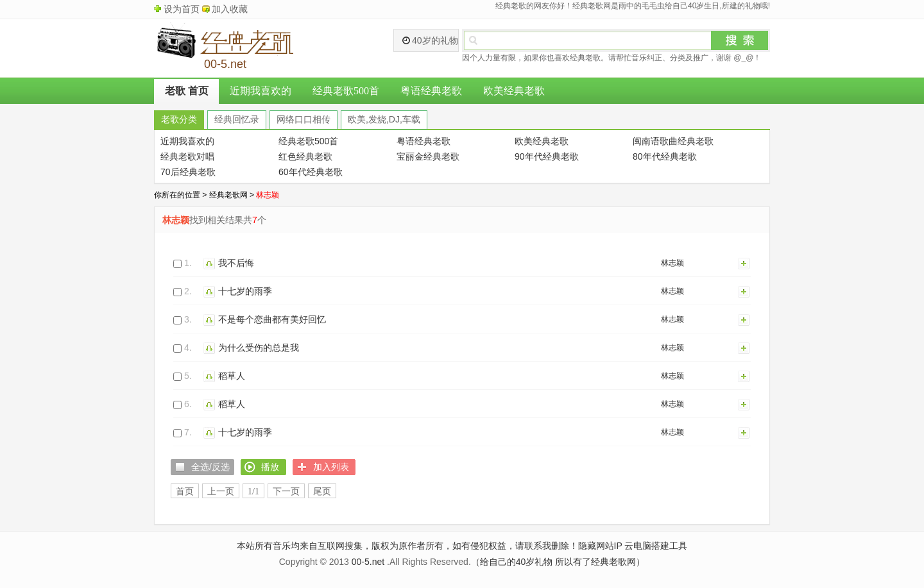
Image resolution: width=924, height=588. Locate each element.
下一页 (286, 491)
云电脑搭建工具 (656, 546)
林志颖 (672, 263)
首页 (185, 491)
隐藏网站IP (600, 546)
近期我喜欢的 (261, 91)
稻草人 (232, 376)
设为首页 (182, 9)
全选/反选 (210, 467)
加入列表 (744, 263)
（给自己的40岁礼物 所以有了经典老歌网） (558, 562)
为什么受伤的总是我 (259, 348)
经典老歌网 (228, 195)
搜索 (740, 40)
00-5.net (368, 562)
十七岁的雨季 (245, 291)
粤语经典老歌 (431, 91)
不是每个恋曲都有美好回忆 (272, 319)
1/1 (253, 491)
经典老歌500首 (346, 91)
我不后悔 (236, 263)
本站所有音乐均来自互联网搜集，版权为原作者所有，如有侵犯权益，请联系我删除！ (407, 546)
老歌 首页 (187, 91)
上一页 (221, 491)
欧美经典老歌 (514, 91)
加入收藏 (230, 9)
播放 (211, 263)
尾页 (322, 491)
